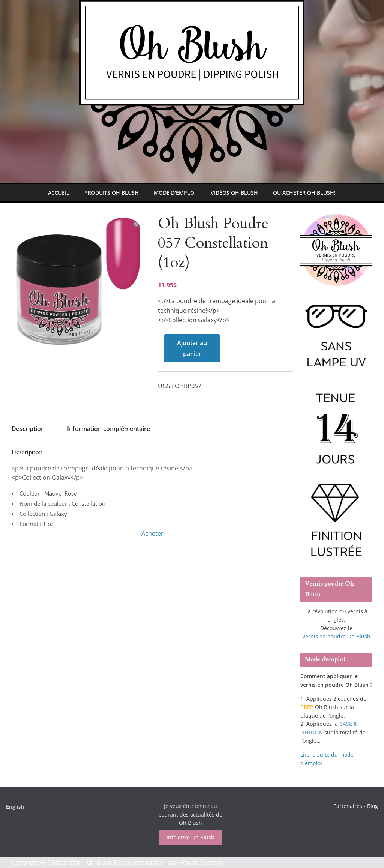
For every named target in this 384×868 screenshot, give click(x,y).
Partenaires (348, 806)
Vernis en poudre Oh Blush (336, 636)
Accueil (59, 193)
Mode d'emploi (175, 193)
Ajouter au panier (192, 348)
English (15, 807)
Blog (373, 806)
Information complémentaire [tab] (109, 429)
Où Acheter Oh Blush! (304, 193)
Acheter (152, 533)
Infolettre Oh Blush (190, 837)
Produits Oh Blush (112, 193)
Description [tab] (28, 429)
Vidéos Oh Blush (234, 193)
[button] (137, 225)
